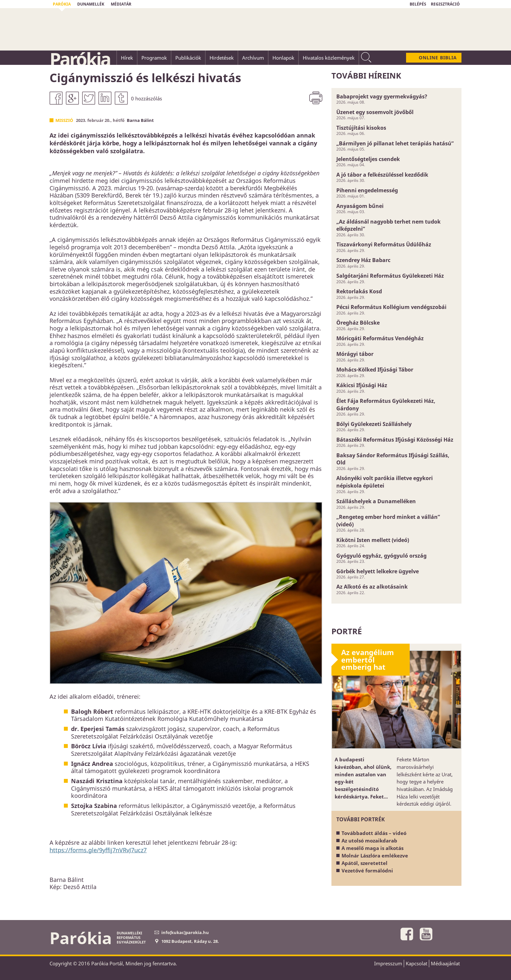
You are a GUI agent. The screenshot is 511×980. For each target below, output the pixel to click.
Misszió (64, 120)
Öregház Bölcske (358, 323)
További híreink (366, 75)
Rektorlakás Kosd (359, 291)
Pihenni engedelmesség (367, 190)
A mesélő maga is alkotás (372, 848)
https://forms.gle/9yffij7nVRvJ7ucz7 (98, 850)
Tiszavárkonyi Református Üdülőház (384, 244)
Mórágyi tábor (355, 354)
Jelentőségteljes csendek (368, 159)
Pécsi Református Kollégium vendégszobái (391, 307)
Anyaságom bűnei (360, 206)
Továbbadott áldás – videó (374, 833)
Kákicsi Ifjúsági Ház (362, 385)
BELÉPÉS (418, 4)
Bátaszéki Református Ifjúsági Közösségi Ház (395, 440)
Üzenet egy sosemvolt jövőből (375, 112)
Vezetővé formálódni (367, 870)
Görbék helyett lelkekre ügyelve (378, 571)
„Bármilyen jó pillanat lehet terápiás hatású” (395, 143)
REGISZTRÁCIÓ (445, 4)
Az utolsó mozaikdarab (369, 841)
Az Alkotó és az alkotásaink (372, 587)
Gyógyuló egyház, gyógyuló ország (381, 556)
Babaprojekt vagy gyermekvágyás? (382, 96)
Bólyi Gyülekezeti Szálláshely (374, 424)
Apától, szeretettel (365, 863)
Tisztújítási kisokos (361, 128)
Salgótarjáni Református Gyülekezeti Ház (390, 276)
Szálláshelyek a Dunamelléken (376, 501)
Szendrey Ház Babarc (363, 260)
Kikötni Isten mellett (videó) (373, 540)
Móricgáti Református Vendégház (380, 338)
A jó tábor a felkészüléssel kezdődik (382, 175)
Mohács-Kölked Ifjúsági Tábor (375, 370)
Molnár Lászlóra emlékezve (375, 856)
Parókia (80, 59)
